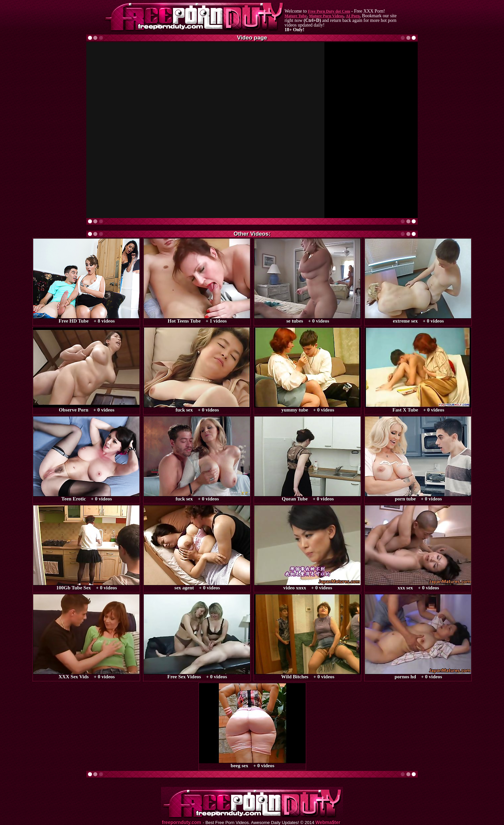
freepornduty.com (182, 823)
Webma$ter (328, 823)
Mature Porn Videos (326, 16)
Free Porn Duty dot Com (329, 11)
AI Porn (353, 16)
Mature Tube (296, 16)
